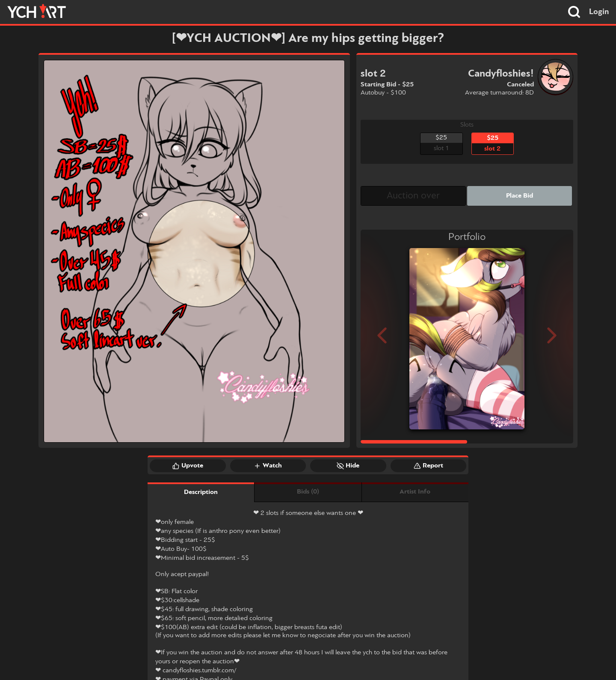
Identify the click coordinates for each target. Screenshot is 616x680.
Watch (268, 466)
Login (599, 12)
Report (428, 466)
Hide (348, 466)
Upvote (188, 466)
